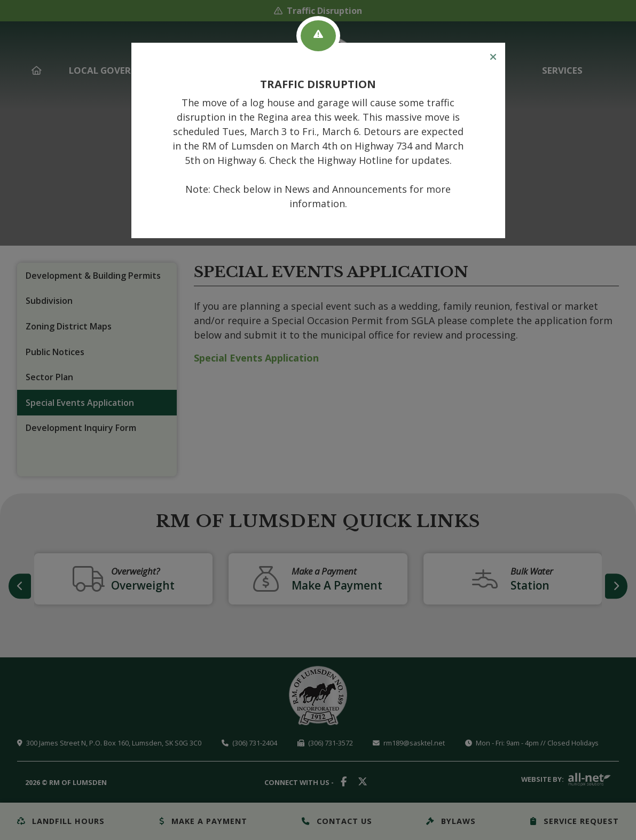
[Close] (493, 57)
